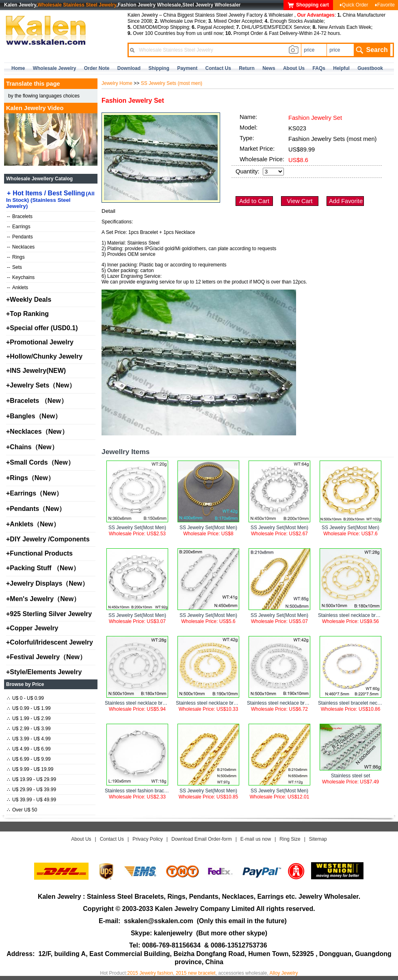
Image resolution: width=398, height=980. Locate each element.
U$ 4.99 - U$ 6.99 (29, 749)
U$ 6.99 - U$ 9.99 (29, 759)
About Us (81, 839)
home (18, 68)
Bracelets (20, 216)
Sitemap (318, 839)
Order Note (97, 68)
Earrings (19, 227)
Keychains (21, 277)
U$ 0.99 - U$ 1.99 (29, 708)
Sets (14, 267)
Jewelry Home (117, 83)
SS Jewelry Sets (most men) (172, 83)
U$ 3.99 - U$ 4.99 (29, 739)
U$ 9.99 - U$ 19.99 (30, 769)
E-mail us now (256, 839)
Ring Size (290, 839)
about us (294, 68)
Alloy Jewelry (283, 973)
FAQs (319, 68)
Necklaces (21, 247)
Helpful (341, 68)
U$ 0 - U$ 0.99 (25, 698)
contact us (218, 68)
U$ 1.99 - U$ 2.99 (29, 718)
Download (129, 68)
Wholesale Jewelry (55, 68)
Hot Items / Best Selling (50, 199)
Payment (187, 68)
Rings (16, 257)
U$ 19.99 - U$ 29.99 (31, 779)
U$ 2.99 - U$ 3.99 (29, 729)
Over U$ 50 (22, 810)
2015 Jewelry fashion (150, 973)
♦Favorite (385, 5)
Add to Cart (254, 201)
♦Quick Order (354, 5)
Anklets (17, 288)
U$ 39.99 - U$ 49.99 (31, 800)
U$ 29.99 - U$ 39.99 (31, 790)
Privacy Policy (148, 839)
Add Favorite (346, 201)
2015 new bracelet (196, 973)
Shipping (159, 68)
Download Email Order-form (202, 839)
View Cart (300, 201)
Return (247, 68)
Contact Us (112, 839)
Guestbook (370, 68)
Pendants (20, 237)
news (269, 68)
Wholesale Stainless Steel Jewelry (77, 5)
